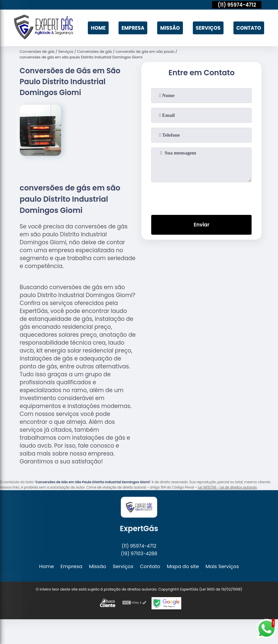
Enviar (202, 225)
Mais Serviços (222, 566)
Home (98, 28)
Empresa (133, 28)
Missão (170, 28)
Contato (249, 28)
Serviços (208, 28)
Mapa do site (183, 566)
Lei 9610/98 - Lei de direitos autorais (227, 487)
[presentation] (201, 197)
